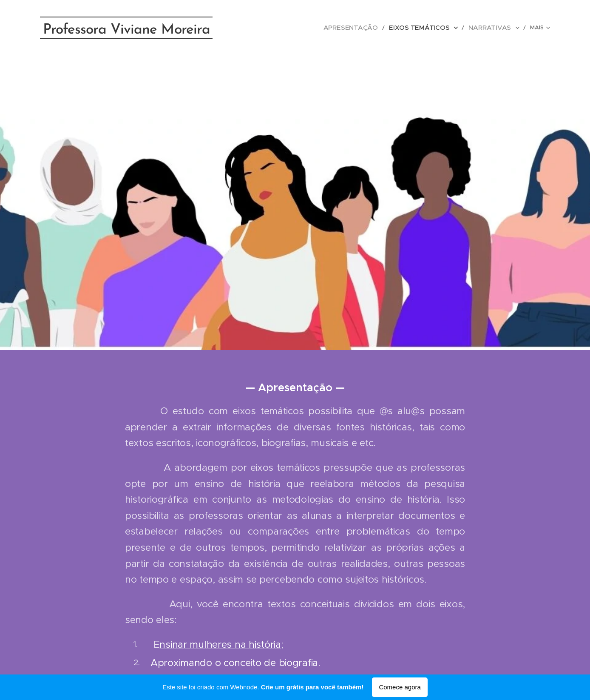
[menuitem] (285, 28)
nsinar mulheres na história (220, 644)
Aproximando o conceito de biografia (234, 663)
